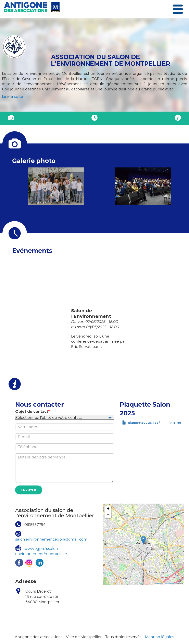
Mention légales (160, 637)
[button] (56, 186)
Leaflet (158, 584)
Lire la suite (12, 97)
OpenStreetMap (169, 584)
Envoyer (29, 490)
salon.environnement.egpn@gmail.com (51, 539)
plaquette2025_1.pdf (144, 423)
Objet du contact (32, 412)
